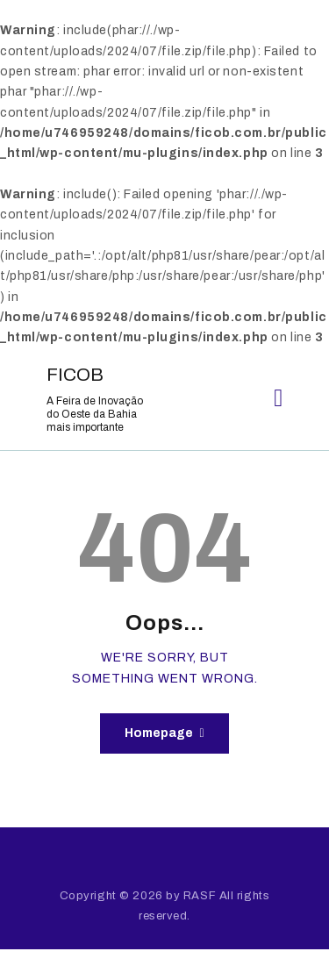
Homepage (159, 733)
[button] (278, 399)
